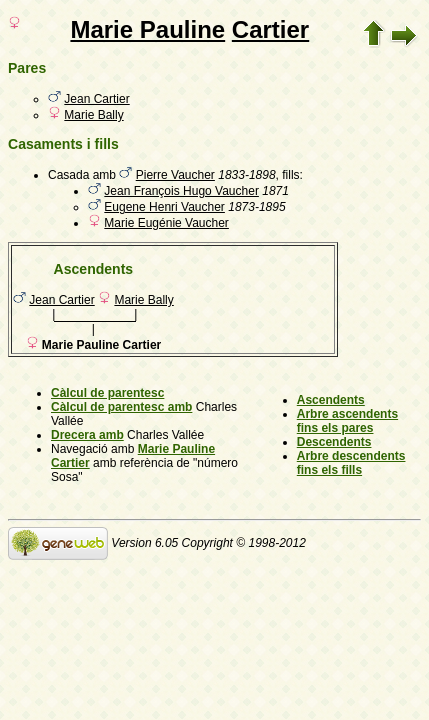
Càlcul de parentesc (107, 393)
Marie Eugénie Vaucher (166, 223)
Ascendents (331, 400)
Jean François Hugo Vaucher (181, 191)
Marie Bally (93, 115)
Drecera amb (87, 435)
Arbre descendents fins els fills (351, 463)
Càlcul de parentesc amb (121, 407)
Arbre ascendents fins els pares (347, 421)
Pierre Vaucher (175, 175)
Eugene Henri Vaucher (164, 207)
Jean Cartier (96, 99)
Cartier (270, 29)
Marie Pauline (147, 29)
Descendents (334, 442)
